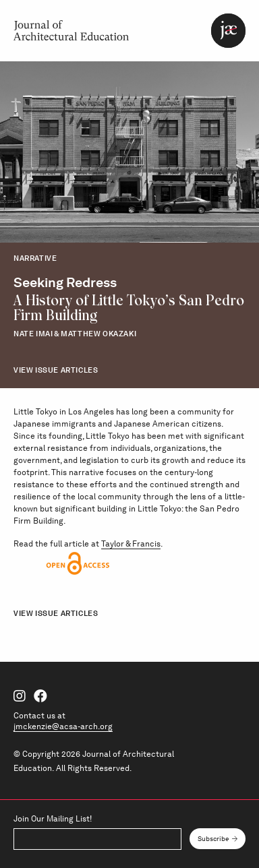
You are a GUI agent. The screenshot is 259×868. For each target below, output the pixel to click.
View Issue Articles (56, 370)
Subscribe (213, 838)
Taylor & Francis (131, 544)
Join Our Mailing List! (53, 819)
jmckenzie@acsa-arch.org (63, 726)
